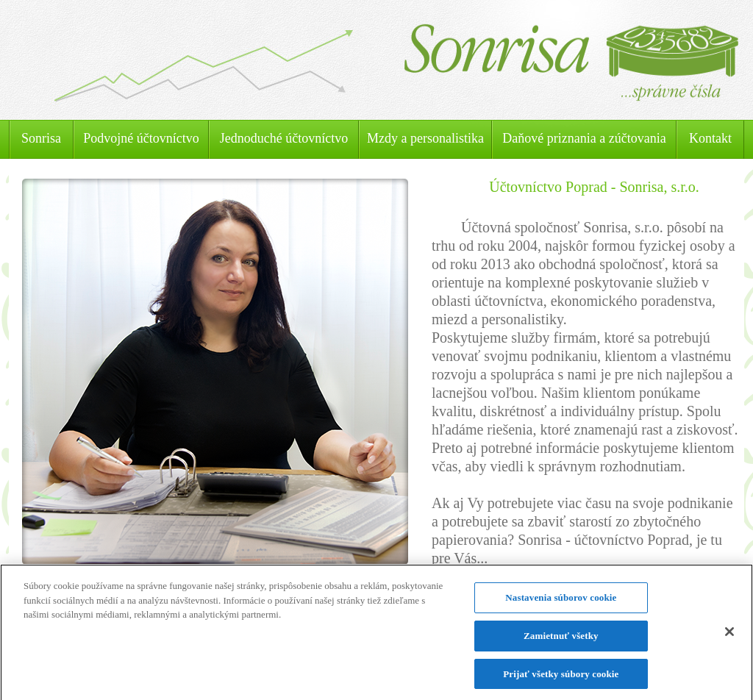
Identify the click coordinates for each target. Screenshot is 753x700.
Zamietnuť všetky (561, 640)
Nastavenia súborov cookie (561, 603)
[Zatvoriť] (729, 637)
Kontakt (710, 138)
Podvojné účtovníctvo (141, 138)
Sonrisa (41, 138)
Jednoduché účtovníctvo (284, 138)
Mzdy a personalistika (425, 138)
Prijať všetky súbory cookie (561, 678)
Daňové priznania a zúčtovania (584, 138)
